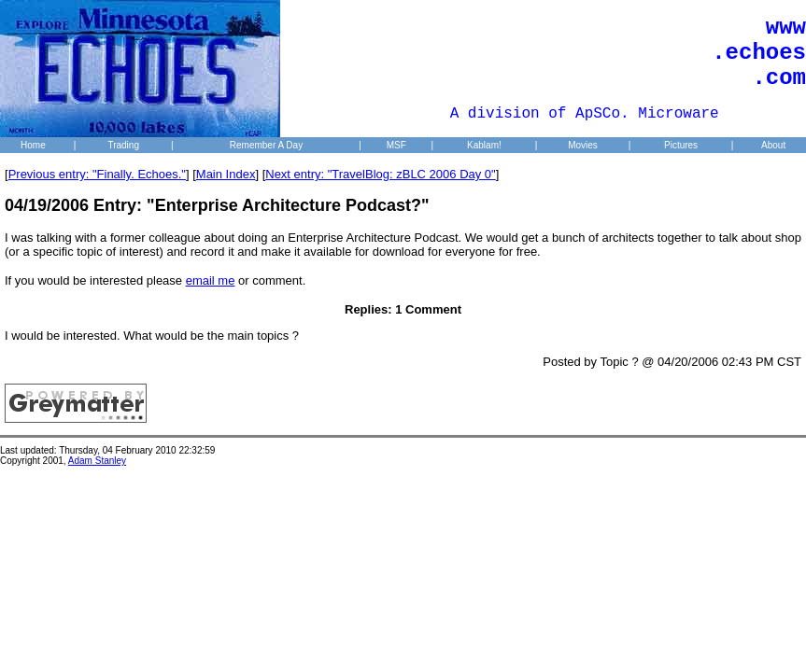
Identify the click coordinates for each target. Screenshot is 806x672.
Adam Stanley (97, 461)
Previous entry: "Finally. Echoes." (97, 174)
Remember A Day (266, 145)
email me (211, 280)
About (773, 145)
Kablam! (484, 145)
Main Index (226, 174)
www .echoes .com (759, 53)
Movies (583, 145)
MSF (396, 145)
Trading (123, 145)
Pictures (681, 145)
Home (33, 145)
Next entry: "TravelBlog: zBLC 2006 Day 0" (380, 174)
